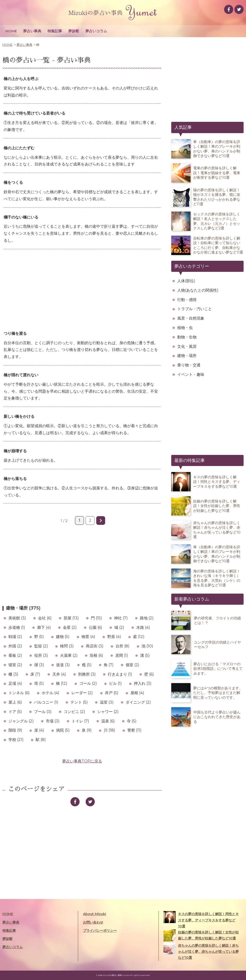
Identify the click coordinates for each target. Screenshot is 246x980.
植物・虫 (185, 328)
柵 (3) (13, 674)
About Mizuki (95, 914)
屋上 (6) (15, 702)
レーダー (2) (82, 693)
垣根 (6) (96, 655)
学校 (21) (16, 740)
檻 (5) (87, 665)
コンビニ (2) (74, 712)
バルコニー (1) (46, 702)
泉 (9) (87, 730)
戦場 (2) (15, 637)
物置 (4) (88, 637)
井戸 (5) (112, 693)
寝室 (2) (15, 665)
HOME (11, 31)
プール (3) (43, 712)
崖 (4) (39, 730)
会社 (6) (45, 618)
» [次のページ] (101, 521)
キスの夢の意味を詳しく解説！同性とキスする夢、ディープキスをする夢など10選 (201, 920)
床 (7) (35, 674)
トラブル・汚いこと (195, 309)
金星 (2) (70, 627)
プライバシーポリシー (100, 931)
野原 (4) (114, 637)
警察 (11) (134, 730)
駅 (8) (41, 740)
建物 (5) (63, 637)
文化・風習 (187, 346)
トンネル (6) (19, 693)
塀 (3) (39, 665)
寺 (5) (132, 721)
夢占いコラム (96, 31)
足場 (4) (15, 683)
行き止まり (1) (120, 674)
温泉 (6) (108, 721)
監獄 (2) (41, 646)
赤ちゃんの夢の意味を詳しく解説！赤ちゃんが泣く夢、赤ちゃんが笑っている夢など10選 (201, 951)
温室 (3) (107, 702)
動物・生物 (187, 337)
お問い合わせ (93, 922)
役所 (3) (41, 655)
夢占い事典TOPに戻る (82, 761)
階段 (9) (15, 730)
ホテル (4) (51, 693)
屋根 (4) (137, 693)
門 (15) (96, 618)
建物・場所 (187, 356)
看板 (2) (15, 655)
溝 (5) (145, 655)
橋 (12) (62, 683)
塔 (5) (39, 683)
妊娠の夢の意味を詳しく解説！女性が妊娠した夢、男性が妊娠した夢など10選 (201, 935)
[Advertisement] (82, 290)
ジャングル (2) (21, 721)
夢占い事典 (32, 31)
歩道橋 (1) (17, 627)
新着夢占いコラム (192, 599)
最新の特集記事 (190, 460)
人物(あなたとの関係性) (198, 290)
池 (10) (147, 646)
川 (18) (109, 730)
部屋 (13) (71, 618)
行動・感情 (187, 300)
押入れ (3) (143, 683)
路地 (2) (147, 618)
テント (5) (79, 702)
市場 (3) (53, 721)
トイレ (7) (80, 721)
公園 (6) (96, 627)
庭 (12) (139, 637)
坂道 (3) (63, 665)
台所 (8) (123, 646)
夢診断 (74, 31)
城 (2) (119, 627)
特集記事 (55, 31)
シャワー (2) (108, 712)
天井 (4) (59, 674)
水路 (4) (143, 627)
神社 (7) (121, 618)
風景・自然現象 (191, 318)
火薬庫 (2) (69, 655)
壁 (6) (149, 674)
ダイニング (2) (138, 702)
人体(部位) (186, 281)
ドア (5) (15, 712)
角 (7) (109, 665)
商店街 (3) (95, 646)
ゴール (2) (88, 683)
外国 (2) (15, 646)
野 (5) (39, 637)
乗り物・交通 (189, 365)
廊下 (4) (44, 627)
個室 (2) (133, 665)
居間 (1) (122, 655)
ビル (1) (115, 683)
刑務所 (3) (87, 674)
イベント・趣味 (191, 374)
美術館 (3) (17, 618)
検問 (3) (67, 646)
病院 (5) (63, 730)
